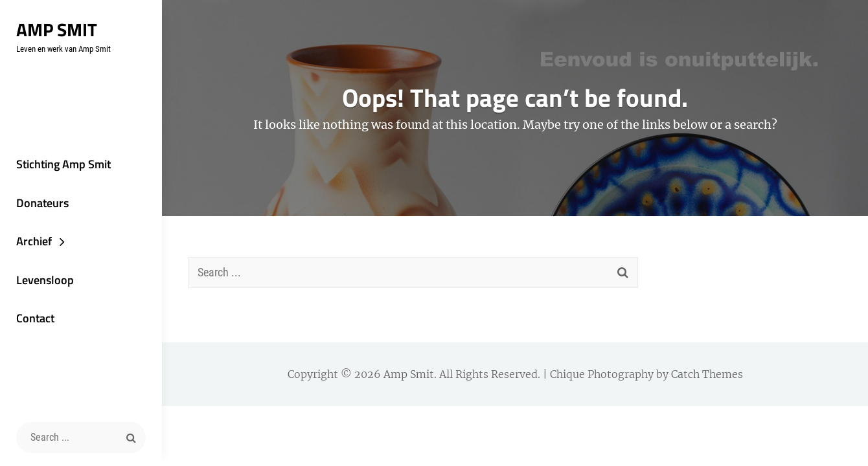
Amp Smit (57, 29)
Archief (34, 241)
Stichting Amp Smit (63, 164)
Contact (35, 318)
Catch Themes (707, 374)
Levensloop (45, 280)
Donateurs (42, 203)
